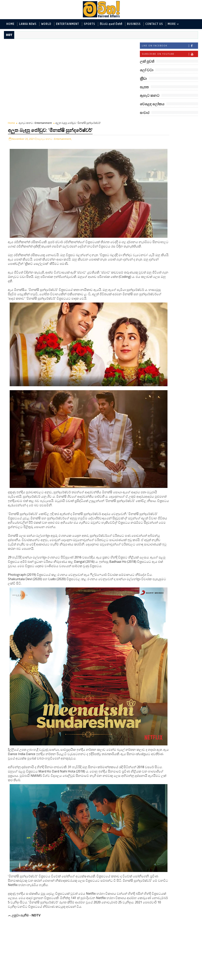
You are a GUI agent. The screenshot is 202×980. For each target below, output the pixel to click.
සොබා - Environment (179, 164)
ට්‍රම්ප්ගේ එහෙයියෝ (174, 271)
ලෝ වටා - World (153, 132)
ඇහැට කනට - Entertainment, (55, 59)
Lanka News (28, 24)
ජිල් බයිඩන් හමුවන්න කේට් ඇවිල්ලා (175, 257)
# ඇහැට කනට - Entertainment (35, 932)
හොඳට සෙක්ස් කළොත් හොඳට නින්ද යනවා (176, 337)
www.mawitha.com (49, 977)
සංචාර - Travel (174, 177)
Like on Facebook (170, 47)
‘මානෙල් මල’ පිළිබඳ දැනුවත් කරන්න (174, 193)
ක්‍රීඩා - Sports (151, 164)
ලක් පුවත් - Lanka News (157, 138)
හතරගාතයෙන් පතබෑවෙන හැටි (171, 305)
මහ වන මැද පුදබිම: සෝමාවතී (174, 209)
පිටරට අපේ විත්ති (111, 24)
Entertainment (68, 24)
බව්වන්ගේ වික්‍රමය (173, 319)
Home (10, 24)
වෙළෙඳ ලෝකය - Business (159, 171)
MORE (172, 24)
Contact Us (154, 24)
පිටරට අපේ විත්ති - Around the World (166, 158)
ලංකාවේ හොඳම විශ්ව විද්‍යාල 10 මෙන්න (175, 241)
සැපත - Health (151, 177)
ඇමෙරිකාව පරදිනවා (174, 223)
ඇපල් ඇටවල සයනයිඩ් (176, 287)
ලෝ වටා (188, 123)
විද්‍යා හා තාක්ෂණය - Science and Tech (166, 151)
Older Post (127, 968)
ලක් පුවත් (169, 123)
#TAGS (149, 123)
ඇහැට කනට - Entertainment (35, 44)
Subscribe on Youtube (170, 55)
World (46, 24)
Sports (89, 24)
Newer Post (16, 968)
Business (134, 24)
